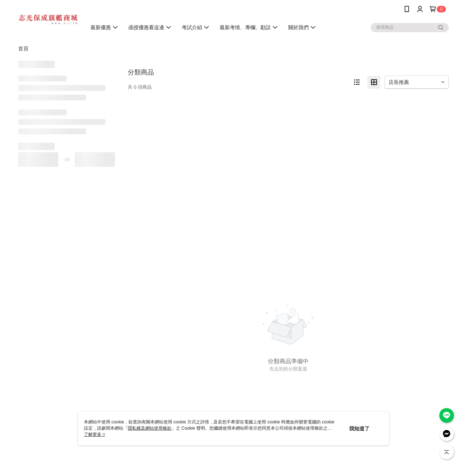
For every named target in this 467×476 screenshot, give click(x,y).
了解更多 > (94, 434)
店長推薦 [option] (399, 82)
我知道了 (359, 429)
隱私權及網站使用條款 (150, 428)
